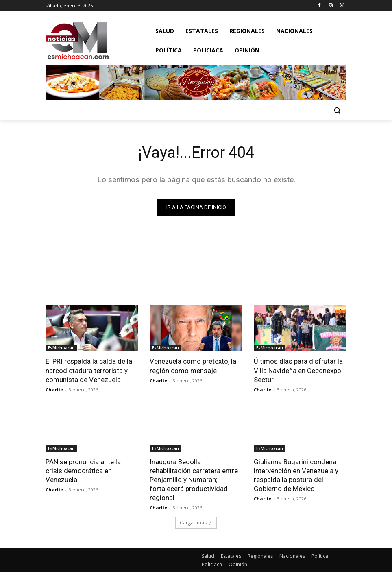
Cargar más (196, 523)
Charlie (54, 389)
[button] (337, 110)
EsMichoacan (61, 348)
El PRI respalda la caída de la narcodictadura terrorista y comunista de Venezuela (89, 370)
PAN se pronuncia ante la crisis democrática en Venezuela (83, 470)
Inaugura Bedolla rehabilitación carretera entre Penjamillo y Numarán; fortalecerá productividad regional (194, 479)
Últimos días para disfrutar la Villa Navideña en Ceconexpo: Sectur (298, 370)
